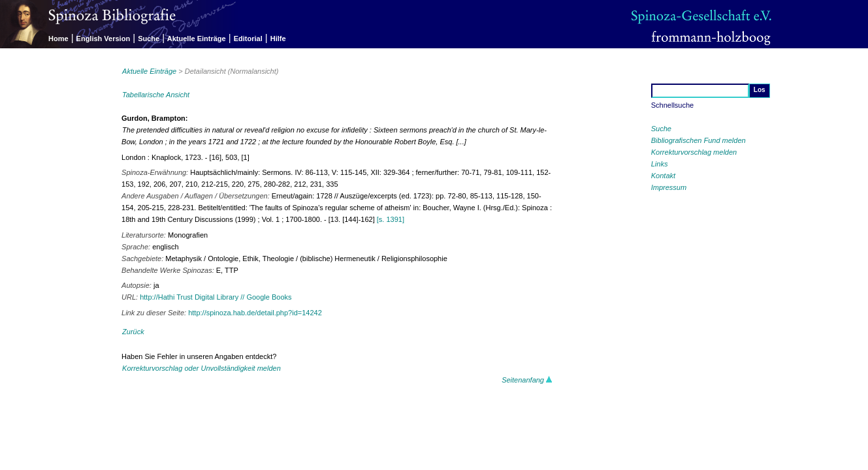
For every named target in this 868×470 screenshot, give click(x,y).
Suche (149, 39)
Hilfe (278, 39)
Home (58, 39)
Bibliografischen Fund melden (699, 140)
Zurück (133, 332)
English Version (104, 39)
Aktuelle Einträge (197, 39)
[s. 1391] (391, 219)
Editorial (248, 39)
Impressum (669, 187)
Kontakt (663, 176)
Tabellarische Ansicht (156, 95)
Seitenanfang (527, 380)
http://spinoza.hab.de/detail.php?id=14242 (255, 313)
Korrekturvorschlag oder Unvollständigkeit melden (201, 368)
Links (660, 164)
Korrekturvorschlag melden (694, 152)
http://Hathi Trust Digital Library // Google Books (216, 297)
